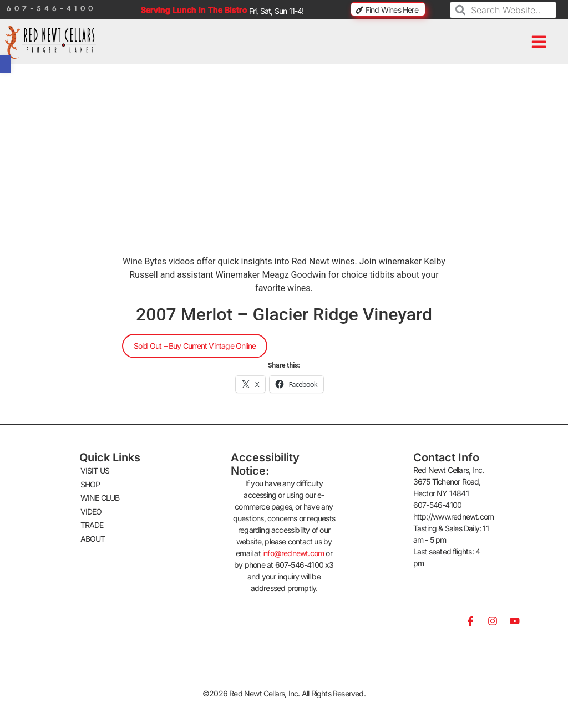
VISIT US (95, 470)
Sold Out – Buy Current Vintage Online (195, 346)
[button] (539, 42)
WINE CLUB (100, 495)
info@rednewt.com (293, 553)
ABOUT (93, 534)
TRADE (92, 521)
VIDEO (91, 508)
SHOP (90, 483)
